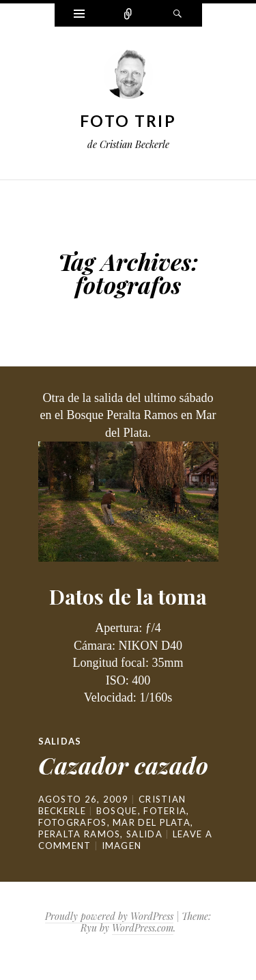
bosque (117, 811)
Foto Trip (128, 121)
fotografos (73, 822)
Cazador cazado (123, 765)
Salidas (60, 741)
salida (144, 834)
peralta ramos (80, 834)
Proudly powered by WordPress (109, 916)
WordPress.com (143, 928)
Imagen (122, 846)
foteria (165, 811)
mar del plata (152, 822)
